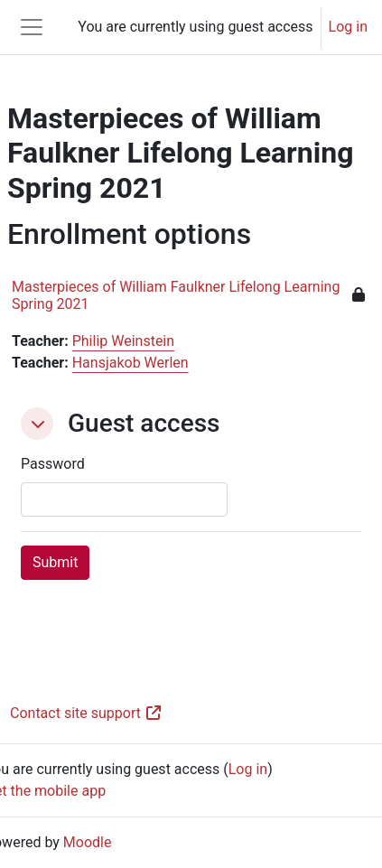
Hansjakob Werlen (130, 363)
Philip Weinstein (123, 341)
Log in (348, 27)
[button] (37, 424)
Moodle (88, 842)
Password (53, 464)
